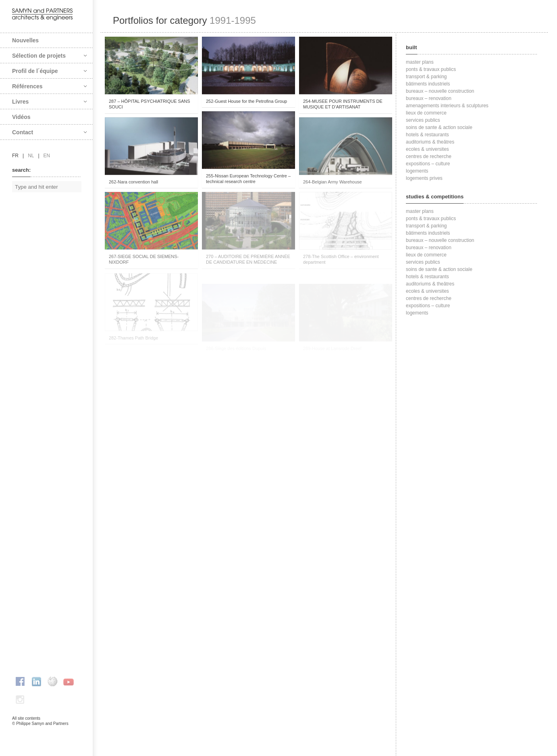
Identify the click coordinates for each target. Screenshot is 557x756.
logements (417, 171)
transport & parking (426, 77)
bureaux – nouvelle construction (440, 91)
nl (31, 156)
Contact (49, 132)
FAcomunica (47, 732)
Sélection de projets (49, 56)
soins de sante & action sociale (439, 127)
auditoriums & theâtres (430, 142)
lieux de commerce (426, 113)
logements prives (424, 178)
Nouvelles (25, 40)
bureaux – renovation (429, 98)
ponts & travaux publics (431, 69)
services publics (423, 120)
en (47, 156)
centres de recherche (429, 156)
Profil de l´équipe (49, 71)
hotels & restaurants (427, 135)
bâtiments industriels (428, 84)
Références (49, 86)
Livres (49, 102)
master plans (420, 62)
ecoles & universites (427, 149)
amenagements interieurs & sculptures (447, 106)
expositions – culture (428, 164)
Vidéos (21, 117)
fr (15, 156)
